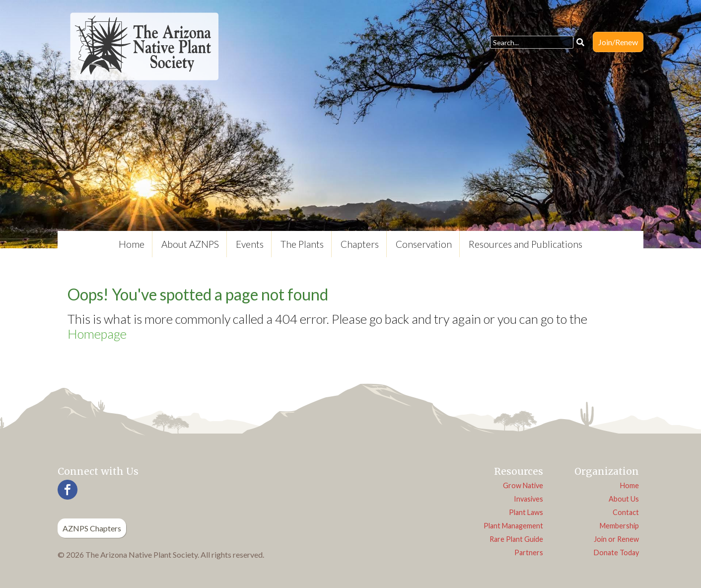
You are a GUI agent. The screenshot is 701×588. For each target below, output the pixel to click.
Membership (619, 526)
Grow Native (523, 485)
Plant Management (513, 526)
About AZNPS (190, 244)
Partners (529, 552)
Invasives (528, 499)
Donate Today (616, 552)
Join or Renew (616, 539)
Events (250, 244)
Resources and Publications (526, 244)
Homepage (97, 334)
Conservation (424, 244)
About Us (624, 499)
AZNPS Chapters (92, 528)
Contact (626, 512)
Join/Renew (618, 42)
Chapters (360, 244)
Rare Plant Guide (516, 539)
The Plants (302, 244)
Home (132, 244)
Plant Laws (526, 512)
